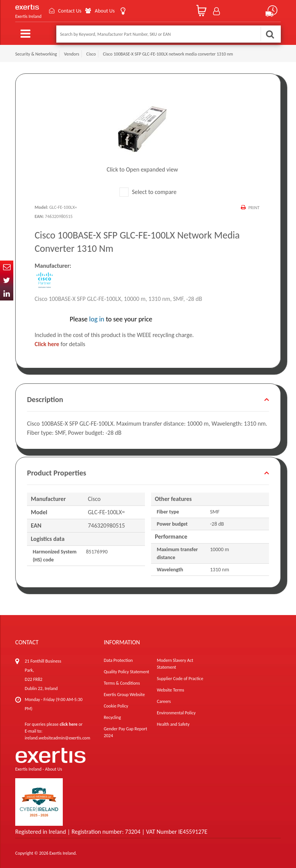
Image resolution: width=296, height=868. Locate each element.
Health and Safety (173, 724)
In (7, 294)
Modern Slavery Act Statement (175, 664)
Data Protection (118, 660)
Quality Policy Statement (127, 672)
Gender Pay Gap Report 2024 (126, 732)
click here (69, 724)
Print (254, 208)
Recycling (112, 717)
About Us (105, 11)
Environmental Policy (176, 713)
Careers (164, 701)
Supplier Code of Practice (180, 679)
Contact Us (70, 11)
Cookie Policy (116, 706)
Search (270, 34)
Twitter (7, 281)
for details (60, 344)
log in (97, 319)
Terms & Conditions (122, 683)
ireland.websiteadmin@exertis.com (57, 738)
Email (7, 267)
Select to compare (148, 192)
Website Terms (170, 690)
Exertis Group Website (124, 695)
